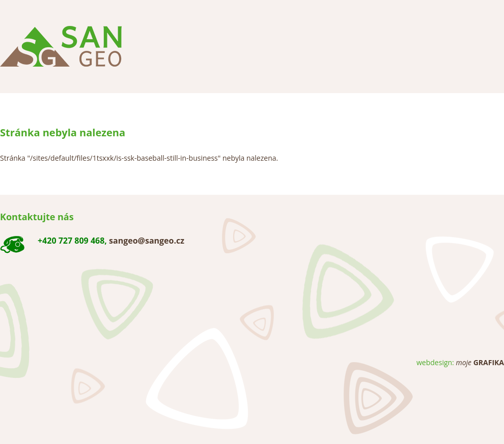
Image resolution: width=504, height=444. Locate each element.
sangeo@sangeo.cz (147, 241)
